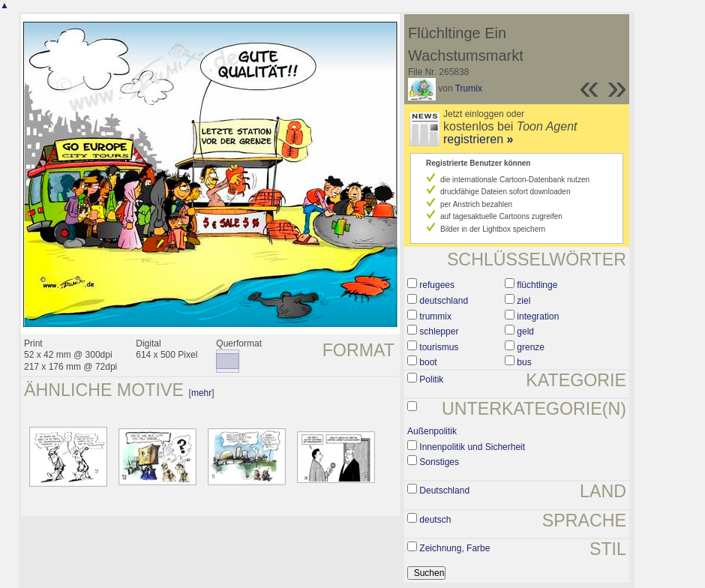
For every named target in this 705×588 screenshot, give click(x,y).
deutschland (444, 301)
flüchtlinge (537, 285)
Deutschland (444, 490)
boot (428, 362)
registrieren (478, 139)
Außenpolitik (432, 431)
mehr (201, 393)
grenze (531, 347)
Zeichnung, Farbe (454, 548)
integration (538, 316)
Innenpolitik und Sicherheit (472, 447)
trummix (435, 316)
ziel (523, 301)
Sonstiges (439, 462)
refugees (437, 285)
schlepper (439, 331)
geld (525, 331)
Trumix (469, 88)
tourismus (439, 347)
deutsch (435, 520)
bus (524, 362)
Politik (431, 379)
